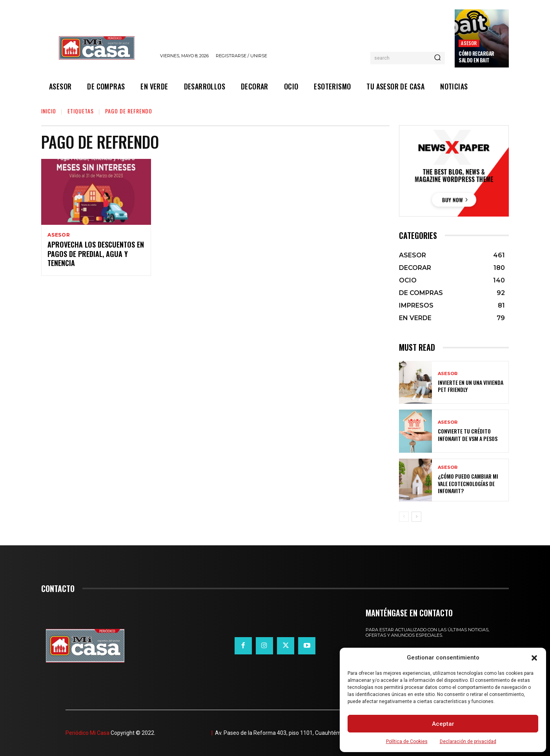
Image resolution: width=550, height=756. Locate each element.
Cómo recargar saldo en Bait (476, 57)
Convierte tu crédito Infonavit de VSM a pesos (468, 434)
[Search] (437, 58)
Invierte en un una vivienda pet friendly (471, 386)
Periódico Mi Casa (87, 733)
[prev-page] (404, 517)
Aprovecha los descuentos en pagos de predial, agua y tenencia (96, 255)
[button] (534, 658)
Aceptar (443, 724)
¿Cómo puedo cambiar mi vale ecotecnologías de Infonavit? (468, 483)
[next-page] (416, 517)
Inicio (49, 111)
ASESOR (469, 43)
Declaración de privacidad (468, 741)
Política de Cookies (407, 741)
